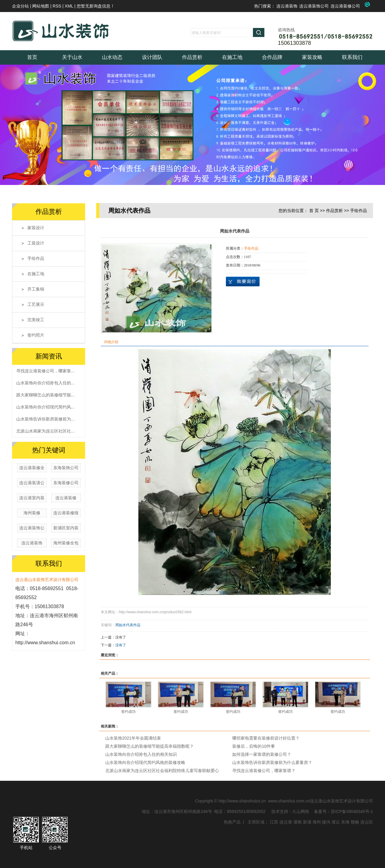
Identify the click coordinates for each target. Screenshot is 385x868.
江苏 (274, 822)
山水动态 (112, 57)
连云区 (367, 822)
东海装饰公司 (66, 468)
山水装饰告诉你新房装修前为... (45, 419)
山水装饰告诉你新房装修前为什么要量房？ (272, 762)
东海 (345, 822)
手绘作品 (36, 259)
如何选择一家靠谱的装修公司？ (262, 754)
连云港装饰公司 (314, 6)
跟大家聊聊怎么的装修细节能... (45, 395)
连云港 (286, 822)
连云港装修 (66, 498)
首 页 (314, 211)
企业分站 (20, 6)
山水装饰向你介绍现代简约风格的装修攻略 (145, 762)
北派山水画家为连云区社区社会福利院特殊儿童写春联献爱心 (162, 771)
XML (69, 6)
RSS (57, 6)
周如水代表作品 (128, 625)
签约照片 (36, 335)
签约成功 (128, 712)
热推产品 (232, 822)
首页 (32, 57)
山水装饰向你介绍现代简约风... (45, 407)
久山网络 (301, 811)
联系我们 (352, 57)
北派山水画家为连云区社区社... (45, 431)
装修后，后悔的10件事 (254, 746)
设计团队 (152, 57)
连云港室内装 (32, 498)
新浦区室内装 (66, 528)
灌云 (336, 822)
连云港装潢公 (32, 483)
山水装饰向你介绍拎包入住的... (45, 383)
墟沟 (326, 822)
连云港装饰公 (32, 528)
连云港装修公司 (345, 6)
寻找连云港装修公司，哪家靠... (45, 371)
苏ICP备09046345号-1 (352, 811)
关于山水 (72, 57)
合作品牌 (272, 57)
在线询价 (243, 282)
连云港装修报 (66, 513)
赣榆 (355, 822)
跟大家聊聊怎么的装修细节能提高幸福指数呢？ (149, 746)
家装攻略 (312, 57)
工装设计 (36, 243)
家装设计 (36, 228)
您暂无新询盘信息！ (96, 6)
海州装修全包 (66, 543)
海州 (317, 822)
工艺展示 (36, 305)
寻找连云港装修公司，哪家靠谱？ (264, 771)
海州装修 (32, 513)
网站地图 (41, 6)
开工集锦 (36, 289)
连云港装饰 (287, 6)
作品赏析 (192, 57)
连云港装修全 (32, 468)
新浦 (307, 822)
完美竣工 (36, 320)
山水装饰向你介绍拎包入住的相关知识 (141, 754)
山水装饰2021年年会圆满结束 (133, 738)
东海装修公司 (66, 483)
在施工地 (232, 57)
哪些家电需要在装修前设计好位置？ (266, 738)
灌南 (297, 822)
